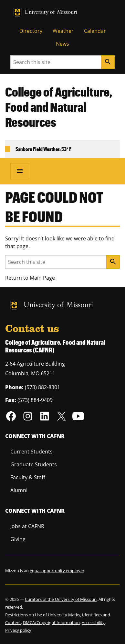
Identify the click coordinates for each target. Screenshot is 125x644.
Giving (18, 539)
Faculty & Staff (28, 477)
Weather (63, 31)
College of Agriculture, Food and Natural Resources (59, 107)
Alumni (19, 490)
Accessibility (93, 622)
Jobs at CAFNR (27, 526)
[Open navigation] (20, 171)
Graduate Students (34, 464)
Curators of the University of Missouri (61, 599)
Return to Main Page (30, 278)
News (62, 44)
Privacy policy (18, 630)
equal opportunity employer (57, 571)
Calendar (95, 31)
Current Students (31, 452)
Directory (31, 31)
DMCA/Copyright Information (51, 622)
